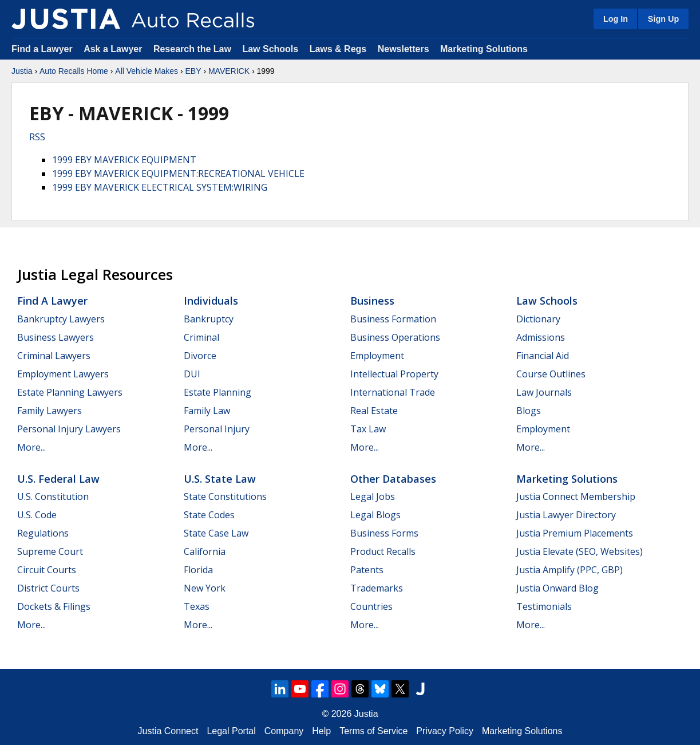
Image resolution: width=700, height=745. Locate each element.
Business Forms (384, 533)
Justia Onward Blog (557, 588)
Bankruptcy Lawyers (61, 319)
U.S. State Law (220, 479)
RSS (37, 137)
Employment (377, 356)
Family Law (207, 411)
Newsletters (404, 49)
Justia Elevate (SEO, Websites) (580, 551)
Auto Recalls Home (74, 71)
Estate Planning (217, 392)
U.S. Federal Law (58, 479)
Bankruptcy (209, 319)
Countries (371, 606)
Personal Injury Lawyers (69, 429)
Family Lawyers (50, 411)
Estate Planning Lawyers (70, 392)
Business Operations (395, 337)
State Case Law (216, 533)
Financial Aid (543, 356)
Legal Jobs (373, 496)
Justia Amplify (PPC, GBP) (570, 570)
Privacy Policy (445, 731)
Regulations (43, 533)
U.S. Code (37, 515)
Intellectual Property (394, 374)
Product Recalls (383, 551)
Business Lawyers (56, 337)
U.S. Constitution (53, 496)
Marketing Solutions (484, 49)
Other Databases (393, 479)
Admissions (541, 337)
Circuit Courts (47, 570)
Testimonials (544, 606)
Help (321, 731)
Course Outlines (551, 374)
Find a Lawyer (42, 49)
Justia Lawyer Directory (566, 515)
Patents (367, 570)
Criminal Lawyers (54, 356)
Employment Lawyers (63, 374)
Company (284, 731)
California (205, 551)
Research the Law (192, 49)
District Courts (48, 588)
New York (205, 588)
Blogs (529, 411)
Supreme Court (50, 551)
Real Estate (374, 411)
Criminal (201, 337)
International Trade (393, 392)
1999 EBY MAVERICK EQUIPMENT (124, 160)
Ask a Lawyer (114, 49)
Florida (198, 570)
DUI (192, 374)
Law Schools (270, 49)
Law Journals (544, 392)
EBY (193, 71)
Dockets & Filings (54, 606)
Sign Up (663, 19)
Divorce (200, 356)
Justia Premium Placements (575, 533)
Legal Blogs (375, 515)
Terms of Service (373, 731)
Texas (197, 606)
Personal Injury (217, 429)
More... (31, 447)
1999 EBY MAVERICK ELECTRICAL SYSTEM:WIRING (160, 187)
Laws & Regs (338, 49)
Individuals (211, 301)
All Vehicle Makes (147, 71)
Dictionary (538, 319)
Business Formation (393, 319)
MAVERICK (229, 71)
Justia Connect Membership (576, 496)
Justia (22, 71)
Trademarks (377, 588)
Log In (616, 19)
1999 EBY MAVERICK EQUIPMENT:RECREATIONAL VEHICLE (178, 174)
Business (372, 301)
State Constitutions (225, 496)
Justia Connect (168, 731)
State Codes (209, 515)
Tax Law (368, 429)
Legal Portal (231, 731)
